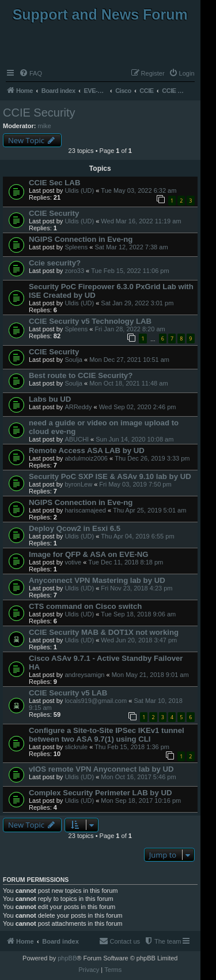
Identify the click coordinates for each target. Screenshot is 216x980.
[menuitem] (31, 73)
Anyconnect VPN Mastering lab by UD (97, 580)
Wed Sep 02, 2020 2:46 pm (138, 407)
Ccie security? (55, 263)
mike (45, 126)
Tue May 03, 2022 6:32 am (139, 190)
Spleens (76, 247)
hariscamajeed (85, 510)
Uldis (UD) (79, 190)
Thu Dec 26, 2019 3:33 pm (152, 458)
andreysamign (84, 675)
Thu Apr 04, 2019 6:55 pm (137, 536)
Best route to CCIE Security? (81, 375)
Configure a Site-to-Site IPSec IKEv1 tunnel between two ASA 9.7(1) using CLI (107, 735)
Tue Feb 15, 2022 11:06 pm (130, 271)
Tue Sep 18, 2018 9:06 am (138, 614)
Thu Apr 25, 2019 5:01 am (149, 510)
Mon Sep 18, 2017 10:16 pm (141, 801)
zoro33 (74, 271)
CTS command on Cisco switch (85, 606)
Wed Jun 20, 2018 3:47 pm (139, 640)
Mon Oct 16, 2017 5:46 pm (138, 777)
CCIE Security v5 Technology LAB (90, 321)
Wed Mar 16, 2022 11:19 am (141, 221)
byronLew (78, 484)
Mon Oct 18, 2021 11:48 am (128, 383)
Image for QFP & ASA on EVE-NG (89, 554)
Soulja (73, 360)
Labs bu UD (50, 399)
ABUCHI (77, 439)
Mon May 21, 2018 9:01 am (150, 675)
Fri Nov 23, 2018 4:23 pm (137, 588)
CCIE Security (39, 113)
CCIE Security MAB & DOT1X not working (104, 632)
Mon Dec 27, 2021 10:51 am (129, 360)
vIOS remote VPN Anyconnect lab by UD (101, 769)
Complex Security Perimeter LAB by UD (100, 793)
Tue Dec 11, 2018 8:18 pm (126, 562)
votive (73, 562)
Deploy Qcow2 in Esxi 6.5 (75, 528)
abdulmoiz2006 (86, 458)
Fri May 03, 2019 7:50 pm (135, 484)
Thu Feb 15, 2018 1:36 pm (132, 747)
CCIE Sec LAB (54, 183)
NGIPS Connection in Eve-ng (81, 239)
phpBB (67, 958)
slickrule (76, 747)
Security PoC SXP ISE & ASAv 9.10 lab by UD (110, 476)
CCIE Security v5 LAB (68, 693)
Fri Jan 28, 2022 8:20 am (130, 329)
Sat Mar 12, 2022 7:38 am (131, 247)
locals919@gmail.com (96, 701)
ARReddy (78, 407)
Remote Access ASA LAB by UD (87, 450)
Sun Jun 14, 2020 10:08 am (134, 439)
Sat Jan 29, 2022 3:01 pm (137, 303)
